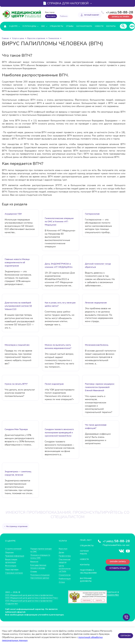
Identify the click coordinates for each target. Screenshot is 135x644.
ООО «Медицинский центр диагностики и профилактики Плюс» (34, 600)
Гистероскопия (92, 214)
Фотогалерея (11, 566)
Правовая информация (16, 556)
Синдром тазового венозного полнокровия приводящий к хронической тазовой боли (59, 433)
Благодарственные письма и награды (39, 566)
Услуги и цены (29, 26)
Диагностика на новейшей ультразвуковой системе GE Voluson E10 (18, 306)
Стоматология (65, 575)
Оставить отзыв (117, 569)
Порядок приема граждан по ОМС (38, 550)
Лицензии (10, 552)
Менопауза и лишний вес (17, 345)
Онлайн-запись (117, 562)
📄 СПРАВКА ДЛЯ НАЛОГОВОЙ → (68, 3)
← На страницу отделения (16, 526)
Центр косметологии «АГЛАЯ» (65, 568)
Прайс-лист (87, 540)
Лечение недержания (96, 303)
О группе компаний (14, 549)
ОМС (43, 26)
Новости (99, 26)
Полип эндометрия (54, 384)
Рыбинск (64, 16)
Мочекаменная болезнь (97, 345)
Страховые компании (15, 573)
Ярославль (51, 16)
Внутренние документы (87, 582)
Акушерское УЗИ (13, 214)
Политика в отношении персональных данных (41, 576)
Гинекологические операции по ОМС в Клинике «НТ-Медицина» (59, 222)
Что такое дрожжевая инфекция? (96, 427)
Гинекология (54, 38)
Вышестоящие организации (12, 561)
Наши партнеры (12, 569)
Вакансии (35, 561)
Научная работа (84, 26)
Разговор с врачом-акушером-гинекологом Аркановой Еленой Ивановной (100, 387)
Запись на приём (120, 17)
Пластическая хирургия (65, 561)
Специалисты (56, 26)
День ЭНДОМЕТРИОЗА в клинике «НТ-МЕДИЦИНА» (59, 265)
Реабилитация (65, 578)
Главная (5, 38)
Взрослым (63, 549)
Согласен (125, 636)
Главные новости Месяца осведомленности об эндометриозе (17, 263)
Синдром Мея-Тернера (16, 429)
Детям (62, 552)
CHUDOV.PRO (113, 598)
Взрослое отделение (36, 38)
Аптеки (62, 582)
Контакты (111, 26)
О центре (13, 26)
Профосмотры (65, 556)
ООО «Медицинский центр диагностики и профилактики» (31, 598)
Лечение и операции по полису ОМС (41, 556)
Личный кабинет (92, 15)
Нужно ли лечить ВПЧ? (16, 384)
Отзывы (70, 26)
